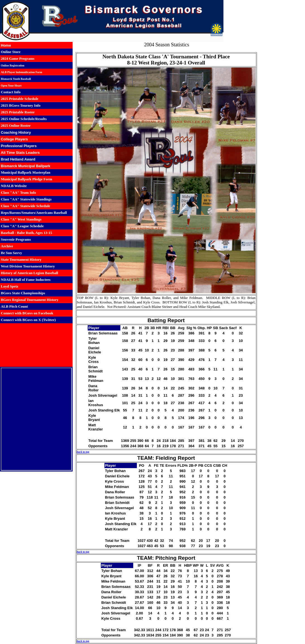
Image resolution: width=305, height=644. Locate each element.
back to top (83, 452)
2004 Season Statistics (167, 45)
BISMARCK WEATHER (36, 345)
